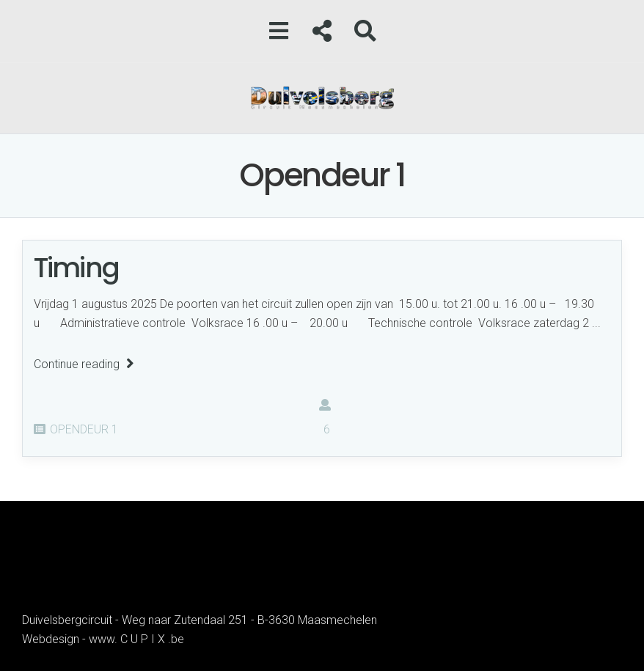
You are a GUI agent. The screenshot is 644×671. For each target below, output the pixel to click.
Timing (76, 268)
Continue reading (84, 364)
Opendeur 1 (84, 429)
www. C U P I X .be (136, 639)
